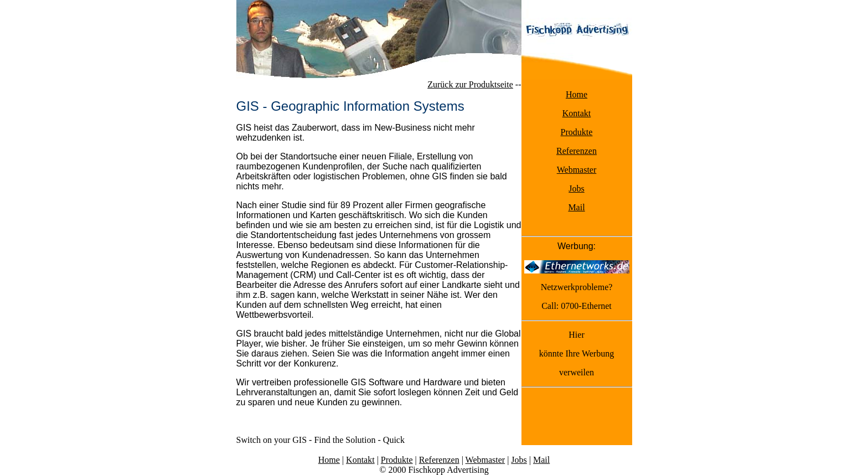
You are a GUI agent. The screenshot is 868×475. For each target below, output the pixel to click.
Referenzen (577, 151)
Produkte (577, 132)
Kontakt (577, 113)
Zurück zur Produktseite (470, 84)
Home (577, 94)
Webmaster (577, 170)
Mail (576, 207)
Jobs (576, 189)
